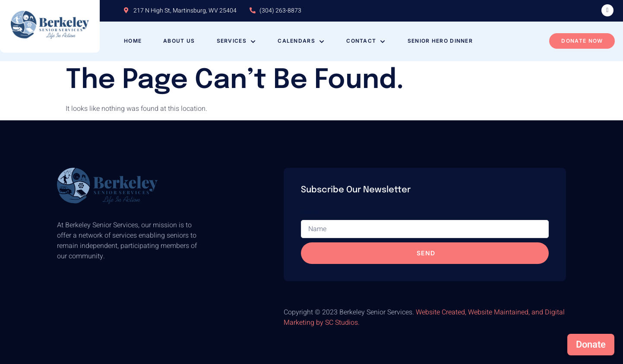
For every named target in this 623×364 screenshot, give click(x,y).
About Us (179, 41)
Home (133, 41)
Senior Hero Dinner (440, 41)
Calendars (301, 41)
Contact (366, 41)
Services (237, 41)
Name (310, 212)
